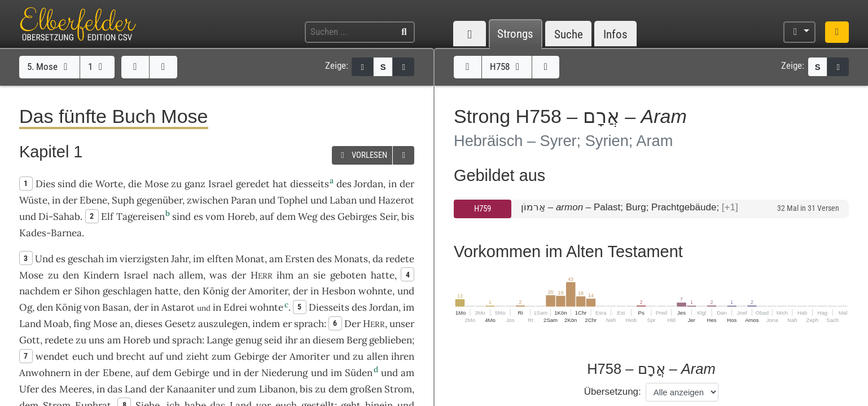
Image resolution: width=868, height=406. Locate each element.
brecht (131, 356)
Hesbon (339, 291)
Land (30, 324)
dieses (149, 324)
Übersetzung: (613, 392)
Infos (615, 34)
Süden (359, 373)
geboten (348, 275)
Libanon (277, 389)
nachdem (40, 291)
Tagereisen (141, 217)
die (135, 184)
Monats (351, 259)
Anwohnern (45, 373)
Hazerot (396, 200)
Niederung (284, 373)
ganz (195, 184)
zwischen (208, 200)
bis (408, 217)
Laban (343, 200)
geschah (86, 259)
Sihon (87, 291)
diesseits (310, 184)
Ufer (29, 389)
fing (82, 324)
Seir (388, 217)
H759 (483, 209)
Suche (569, 34)
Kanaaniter (191, 389)
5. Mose (49, 67)
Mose (157, 184)
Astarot (178, 307)
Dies (45, 184)
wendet (52, 356)
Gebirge (252, 356)
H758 (507, 67)
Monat (250, 259)
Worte (109, 184)
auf (156, 356)
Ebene (93, 200)
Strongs (515, 34)
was (218, 275)
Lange (220, 340)
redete (400, 259)
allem (191, 275)
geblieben (391, 340)
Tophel (293, 200)
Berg (357, 340)
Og (26, 307)
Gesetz (180, 324)
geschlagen (127, 291)
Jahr (180, 259)
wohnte (375, 291)
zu (176, 184)
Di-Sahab (59, 217)
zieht (198, 356)
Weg (308, 217)
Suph (123, 200)
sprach (309, 324)
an (303, 275)
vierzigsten (144, 259)
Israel (221, 184)
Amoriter (268, 291)
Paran (244, 200)
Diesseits (329, 307)
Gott (30, 340)
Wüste (33, 200)
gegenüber (159, 200)
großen (366, 389)
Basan (115, 307)
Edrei (235, 307)
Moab (56, 324)
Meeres (76, 389)
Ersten (300, 259)
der (300, 291)
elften (220, 259)
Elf (107, 217)
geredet (253, 184)
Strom (398, 389)
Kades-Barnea (51, 233)
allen (378, 356)
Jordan (369, 184)
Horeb (241, 217)
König (216, 291)
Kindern (101, 275)
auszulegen (223, 324)
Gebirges (357, 217)
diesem (328, 340)
